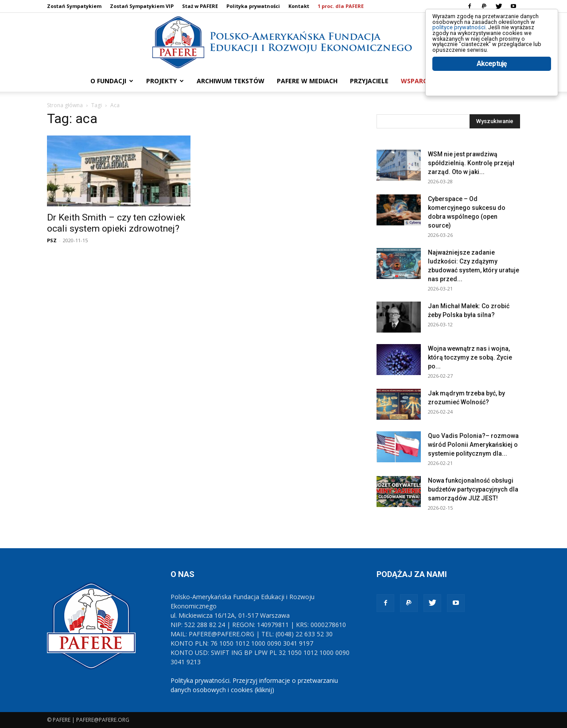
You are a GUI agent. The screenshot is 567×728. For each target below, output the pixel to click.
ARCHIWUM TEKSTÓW (231, 81)
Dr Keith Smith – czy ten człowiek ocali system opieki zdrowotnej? (116, 223)
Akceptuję (492, 92)
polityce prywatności (470, 36)
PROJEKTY (165, 81)
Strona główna (65, 105)
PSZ (52, 240)
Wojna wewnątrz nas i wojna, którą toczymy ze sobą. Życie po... (470, 357)
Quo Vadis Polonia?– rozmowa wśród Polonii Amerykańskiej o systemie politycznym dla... (473, 445)
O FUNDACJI (112, 81)
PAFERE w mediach (307, 81)
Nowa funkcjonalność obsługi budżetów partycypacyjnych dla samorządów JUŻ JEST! (473, 489)
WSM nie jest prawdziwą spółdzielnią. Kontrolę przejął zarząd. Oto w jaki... (471, 163)
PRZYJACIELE (369, 81)
